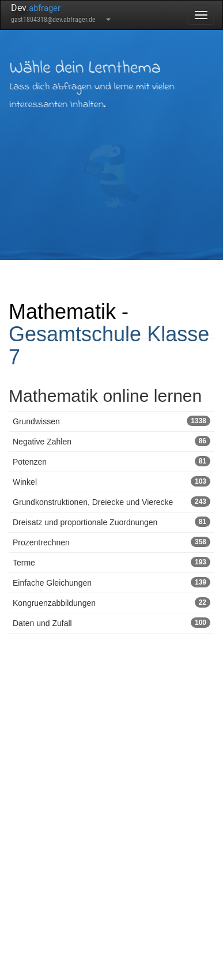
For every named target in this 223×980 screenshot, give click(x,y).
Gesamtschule (75, 334)
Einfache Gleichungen (111, 582)
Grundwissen (111, 421)
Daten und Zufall (111, 623)
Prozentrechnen (111, 542)
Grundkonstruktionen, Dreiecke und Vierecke (111, 502)
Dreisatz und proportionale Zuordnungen (111, 522)
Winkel (111, 481)
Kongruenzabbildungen (111, 602)
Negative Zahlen (111, 441)
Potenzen (111, 461)
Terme (111, 562)
